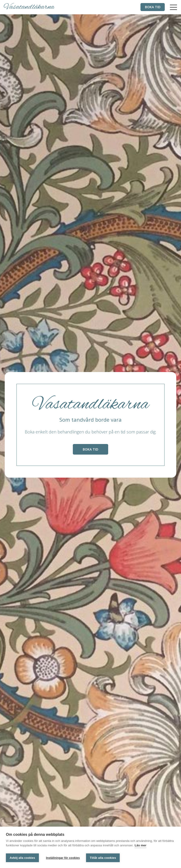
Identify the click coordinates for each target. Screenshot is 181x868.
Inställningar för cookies (63, 858)
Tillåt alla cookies (104, 858)
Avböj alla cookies (22, 858)
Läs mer (140, 846)
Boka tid (151, 7)
